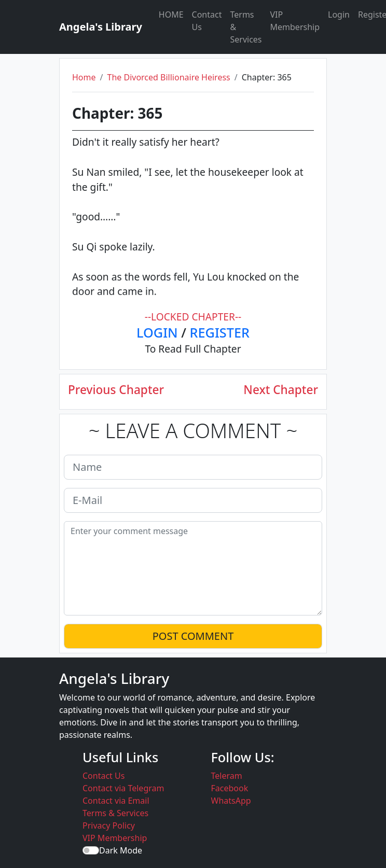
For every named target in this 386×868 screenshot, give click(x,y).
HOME (171, 15)
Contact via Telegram (123, 788)
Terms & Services (246, 27)
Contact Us (207, 21)
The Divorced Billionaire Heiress (168, 77)
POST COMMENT (193, 636)
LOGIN (157, 332)
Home (84, 77)
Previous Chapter (116, 390)
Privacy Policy (109, 825)
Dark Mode (121, 850)
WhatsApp (231, 801)
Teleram (227, 776)
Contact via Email (116, 801)
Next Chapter (281, 390)
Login (339, 15)
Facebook (230, 788)
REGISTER (220, 332)
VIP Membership (295, 21)
